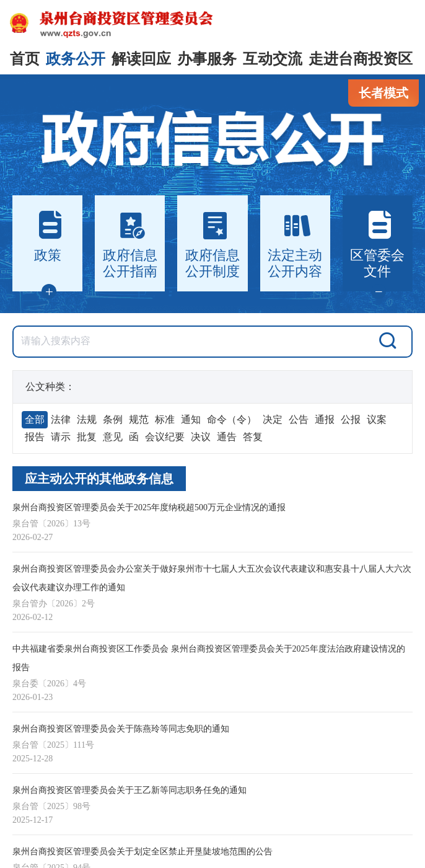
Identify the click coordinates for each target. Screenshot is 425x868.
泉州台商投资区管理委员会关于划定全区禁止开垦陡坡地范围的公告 (142, 852)
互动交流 (273, 59)
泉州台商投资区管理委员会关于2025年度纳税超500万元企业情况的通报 (149, 507)
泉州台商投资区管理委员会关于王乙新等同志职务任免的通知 (129, 790)
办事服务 (207, 59)
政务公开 (76, 59)
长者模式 (383, 93)
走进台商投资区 (361, 59)
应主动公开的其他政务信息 (99, 479)
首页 (25, 59)
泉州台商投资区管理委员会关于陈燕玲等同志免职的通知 (121, 729)
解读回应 (141, 59)
